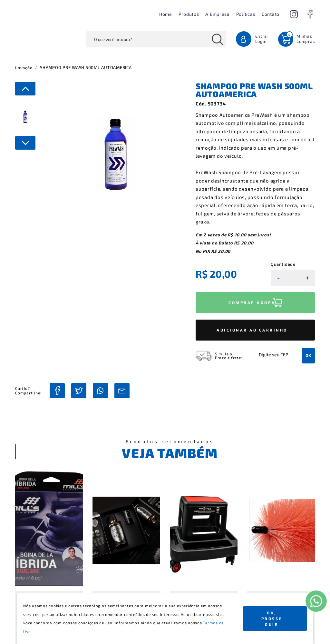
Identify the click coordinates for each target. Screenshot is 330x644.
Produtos (189, 14)
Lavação (24, 68)
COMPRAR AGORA (252, 302)
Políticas (246, 14)
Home (166, 14)
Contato (271, 14)
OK (308, 355)
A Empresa (217, 14)
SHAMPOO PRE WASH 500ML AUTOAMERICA (86, 67)
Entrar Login (262, 39)
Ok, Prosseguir (272, 619)
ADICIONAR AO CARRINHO (252, 330)
